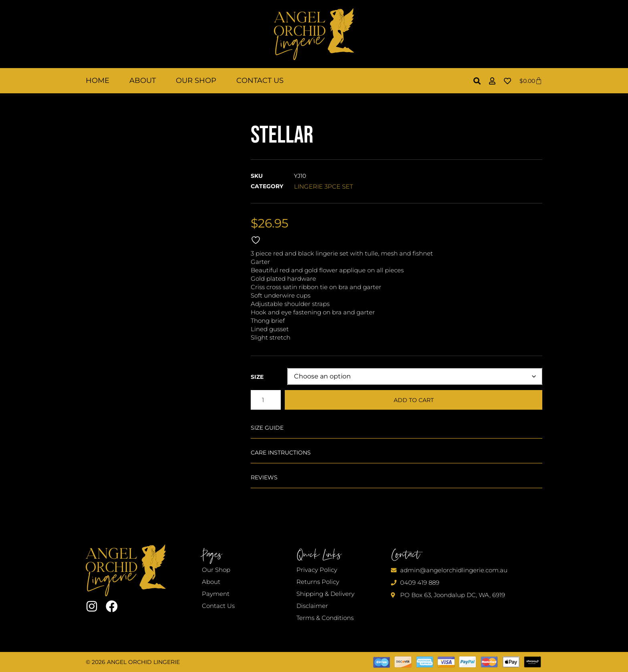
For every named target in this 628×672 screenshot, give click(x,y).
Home (98, 80)
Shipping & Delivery (325, 594)
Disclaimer (312, 606)
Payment (216, 594)
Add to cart (414, 400)
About (143, 80)
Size (257, 377)
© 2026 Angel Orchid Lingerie (133, 662)
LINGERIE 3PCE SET (323, 186)
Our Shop (196, 80)
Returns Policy (318, 582)
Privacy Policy (317, 570)
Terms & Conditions (325, 618)
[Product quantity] (266, 400)
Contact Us (260, 80)
